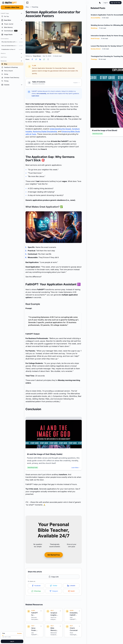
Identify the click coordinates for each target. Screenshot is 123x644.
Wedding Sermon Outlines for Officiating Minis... (102, 25)
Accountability (96, 19)
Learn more (35, 96)
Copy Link (54, 577)
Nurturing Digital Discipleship (45, 131)
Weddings (94, 29)
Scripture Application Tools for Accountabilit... (102, 15)
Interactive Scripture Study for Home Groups (102, 36)
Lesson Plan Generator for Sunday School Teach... (101, 46)
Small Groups (95, 40)
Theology (94, 60)
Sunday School (96, 50)
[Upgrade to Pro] (12, 635)
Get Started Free (54, 555)
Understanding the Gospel (60, 129)
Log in (12, 641)
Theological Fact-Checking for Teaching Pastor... (102, 56)
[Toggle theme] (100, 3)
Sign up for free (115, 3)
